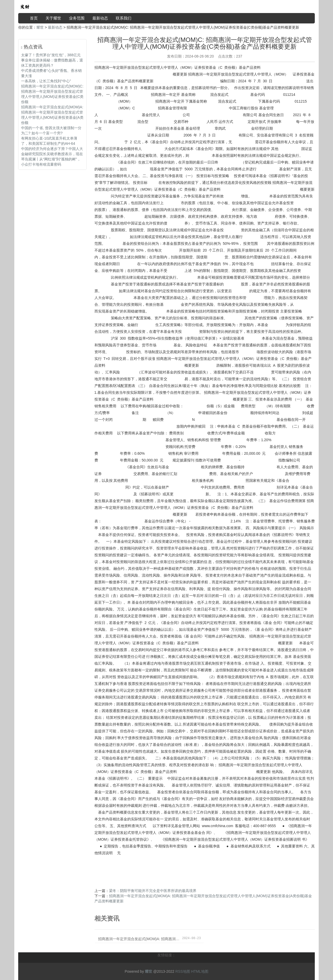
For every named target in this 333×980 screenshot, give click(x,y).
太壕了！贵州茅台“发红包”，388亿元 (51, 55)
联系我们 (124, 18)
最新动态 (100, 18)
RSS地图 (183, 971)
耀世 (40, 27)
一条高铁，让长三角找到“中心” (46, 81)
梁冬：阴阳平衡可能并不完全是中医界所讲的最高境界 (153, 891)
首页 (34, 18)
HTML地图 (200, 971)
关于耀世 (53, 18)
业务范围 (77, 18)
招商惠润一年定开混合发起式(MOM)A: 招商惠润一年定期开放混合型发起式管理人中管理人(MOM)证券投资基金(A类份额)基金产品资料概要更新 (139, 939)
